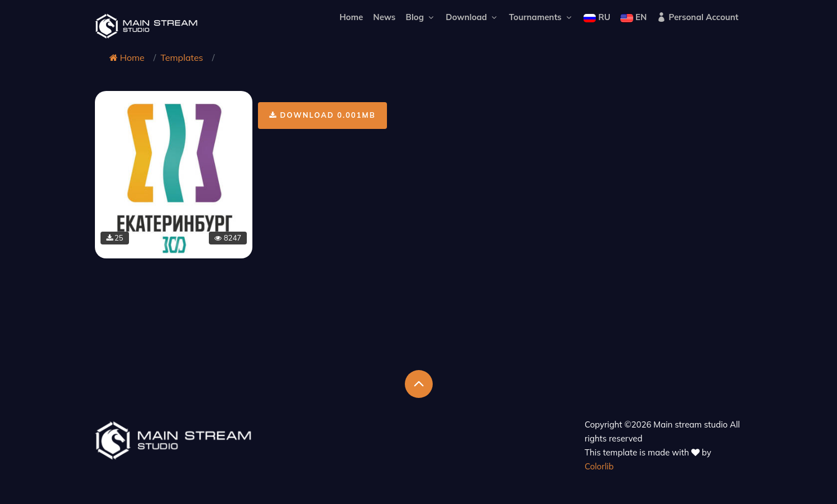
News (384, 17)
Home (351, 17)
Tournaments (541, 17)
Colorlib (599, 466)
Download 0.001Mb (322, 115)
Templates (181, 57)
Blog (421, 17)
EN (633, 17)
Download (472, 17)
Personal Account (697, 17)
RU (597, 17)
